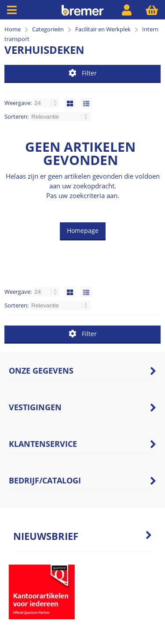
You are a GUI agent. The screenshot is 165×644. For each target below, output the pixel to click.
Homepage (83, 230)
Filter (83, 73)
